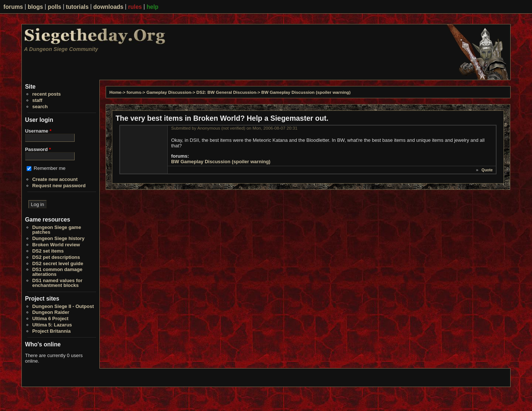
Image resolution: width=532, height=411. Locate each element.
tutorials (77, 7)
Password (38, 149)
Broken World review (56, 245)
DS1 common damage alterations (57, 272)
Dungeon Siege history (58, 238)
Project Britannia (51, 331)
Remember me (50, 168)
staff (37, 100)
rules (135, 7)
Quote (487, 170)
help (153, 7)
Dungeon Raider (51, 312)
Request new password (59, 186)
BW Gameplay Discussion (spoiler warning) (306, 92)
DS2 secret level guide (58, 263)
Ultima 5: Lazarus (52, 325)
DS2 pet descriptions (56, 257)
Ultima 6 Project (50, 318)
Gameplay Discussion (169, 92)
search (40, 107)
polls (54, 7)
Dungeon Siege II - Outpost (63, 306)
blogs (35, 7)
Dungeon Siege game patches (57, 230)
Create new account (55, 179)
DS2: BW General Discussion (226, 92)
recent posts (46, 94)
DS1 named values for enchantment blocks (57, 283)
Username (38, 131)
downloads (108, 7)
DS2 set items (48, 251)
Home (115, 92)
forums (13, 7)
